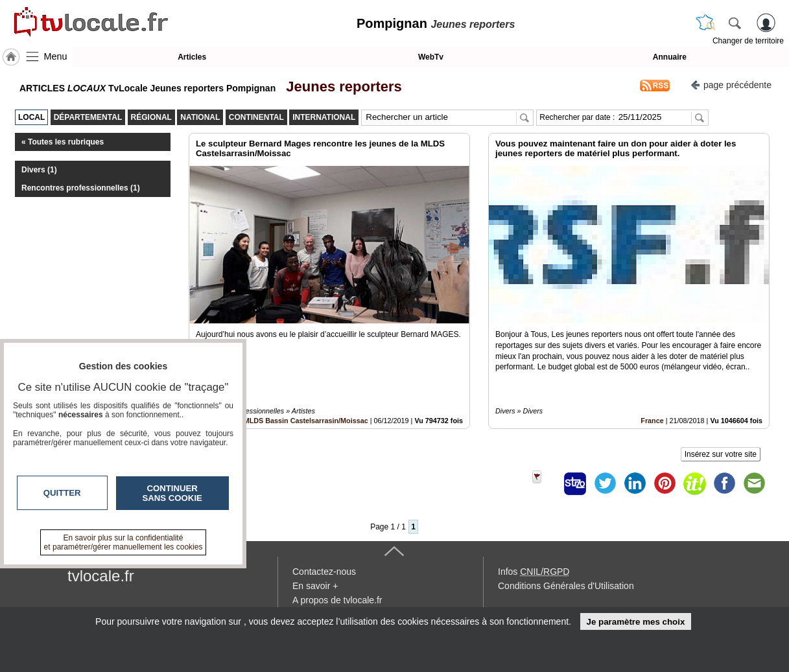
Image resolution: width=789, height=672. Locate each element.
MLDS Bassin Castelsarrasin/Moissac (306, 421)
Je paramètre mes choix (635, 622)
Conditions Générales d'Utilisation (566, 586)
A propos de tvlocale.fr (337, 600)
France (652, 421)
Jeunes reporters (340, 87)
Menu (56, 56)
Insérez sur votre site (721, 454)
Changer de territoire (748, 41)
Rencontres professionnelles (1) (81, 188)
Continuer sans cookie (172, 493)
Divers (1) (39, 170)
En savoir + (315, 586)
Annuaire (670, 57)
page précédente (731, 84)
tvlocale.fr (101, 576)
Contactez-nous (324, 572)
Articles (192, 57)
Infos (534, 572)
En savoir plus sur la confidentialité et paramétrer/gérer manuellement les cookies (124, 542)
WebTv (431, 57)
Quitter (62, 493)
